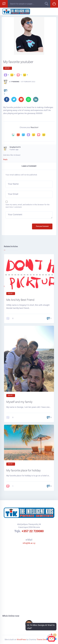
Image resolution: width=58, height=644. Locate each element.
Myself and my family (19, 402)
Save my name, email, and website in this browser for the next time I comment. (28, 206)
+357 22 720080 (33, 531)
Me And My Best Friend (20, 300)
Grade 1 (8, 68)
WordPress (21, 640)
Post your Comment (42, 226)
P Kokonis (15, 82)
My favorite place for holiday (24, 470)
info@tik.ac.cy (29, 543)
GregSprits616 (15, 147)
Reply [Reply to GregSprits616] (5, 160)
